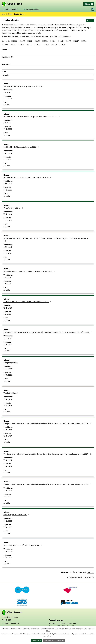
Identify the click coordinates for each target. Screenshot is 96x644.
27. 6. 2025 (8, 551)
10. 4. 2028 (8, 466)
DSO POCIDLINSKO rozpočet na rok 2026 (22, 147)
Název (5, 50)
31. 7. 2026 (8, 558)
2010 (23, 41)
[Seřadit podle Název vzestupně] (9, 49)
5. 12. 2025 (8, 247)
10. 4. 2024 (8, 430)
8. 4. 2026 (7, 278)
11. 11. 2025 (7, 92)
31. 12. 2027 (8, 190)
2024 (47, 45)
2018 (85, 41)
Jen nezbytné (49, 641)
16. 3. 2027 (8, 527)
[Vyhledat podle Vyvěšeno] (48, 60)
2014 (54, 41)
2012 (38, 41)
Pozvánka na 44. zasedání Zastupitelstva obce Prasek (28, 302)
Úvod (4, 14)
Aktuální (7, 105)
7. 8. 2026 (7, 284)
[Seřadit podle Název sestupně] (9, 50)
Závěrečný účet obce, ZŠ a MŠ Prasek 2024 (23, 545)
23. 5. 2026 (8, 375)
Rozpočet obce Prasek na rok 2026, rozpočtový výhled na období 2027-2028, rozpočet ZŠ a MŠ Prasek (48, 332)
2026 (63, 45)
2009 (15, 41)
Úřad (10, 14)
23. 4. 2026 (8, 369)
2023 (38, 45)
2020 (14, 45)
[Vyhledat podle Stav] (48, 75)
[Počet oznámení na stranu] (91, 572)
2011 (31, 41)
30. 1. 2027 (8, 345)
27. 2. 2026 (8, 521)
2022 (30, 45)
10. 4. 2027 (8, 436)
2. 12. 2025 (8, 153)
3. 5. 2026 (7, 314)
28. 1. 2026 (8, 491)
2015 (61, 41)
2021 (22, 45)
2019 (6, 45)
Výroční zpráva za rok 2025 (17, 515)
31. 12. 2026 (8, 99)
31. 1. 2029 (7, 497)
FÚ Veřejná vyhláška (13, 208)
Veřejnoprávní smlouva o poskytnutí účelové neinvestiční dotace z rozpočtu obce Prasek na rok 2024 (48, 423)
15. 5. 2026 (8, 220)
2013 (46, 41)
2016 (69, 41)
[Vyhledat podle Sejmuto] (48, 68)
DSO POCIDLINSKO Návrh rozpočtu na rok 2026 (24, 86)
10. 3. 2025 (8, 460)
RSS (90, 20)
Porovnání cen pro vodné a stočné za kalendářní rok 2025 (29, 271)
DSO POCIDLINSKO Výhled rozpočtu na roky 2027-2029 (28, 177)
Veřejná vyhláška (12, 363)
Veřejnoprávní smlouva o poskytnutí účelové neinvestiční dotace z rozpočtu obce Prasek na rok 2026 (48, 484)
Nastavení (60, 641)
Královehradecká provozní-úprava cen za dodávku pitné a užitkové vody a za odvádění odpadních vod (47, 239)
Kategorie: (6, 41)
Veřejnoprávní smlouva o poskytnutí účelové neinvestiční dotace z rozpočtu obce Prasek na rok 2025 (48, 454)
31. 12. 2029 (8, 129)
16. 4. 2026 (8, 308)
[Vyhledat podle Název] (48, 53)
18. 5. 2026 (8, 405)
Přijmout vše (37, 641)
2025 (55, 45)
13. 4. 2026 (8, 214)
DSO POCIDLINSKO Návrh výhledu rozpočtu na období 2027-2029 (32, 117)
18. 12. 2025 (8, 338)
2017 (77, 41)
